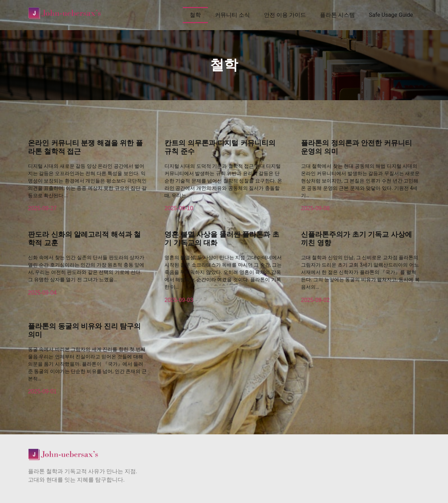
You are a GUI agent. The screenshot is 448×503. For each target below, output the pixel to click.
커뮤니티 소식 (232, 15)
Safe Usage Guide (391, 15)
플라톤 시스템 (337, 15)
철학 (195, 15)
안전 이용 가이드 (285, 15)
